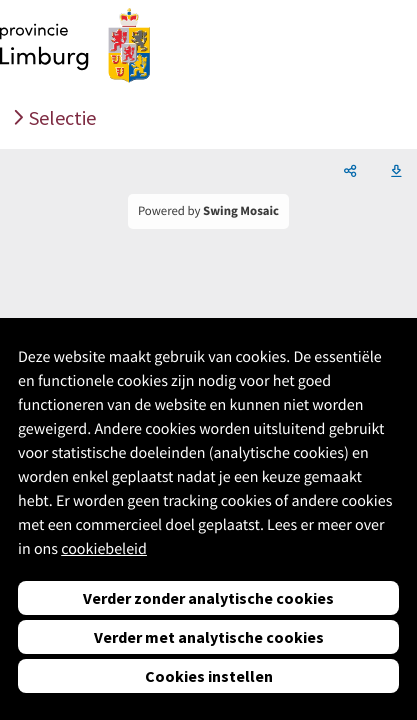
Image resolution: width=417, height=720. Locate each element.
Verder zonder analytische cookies (208, 598)
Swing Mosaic (241, 211)
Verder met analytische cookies (209, 637)
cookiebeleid (104, 549)
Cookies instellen (209, 676)
